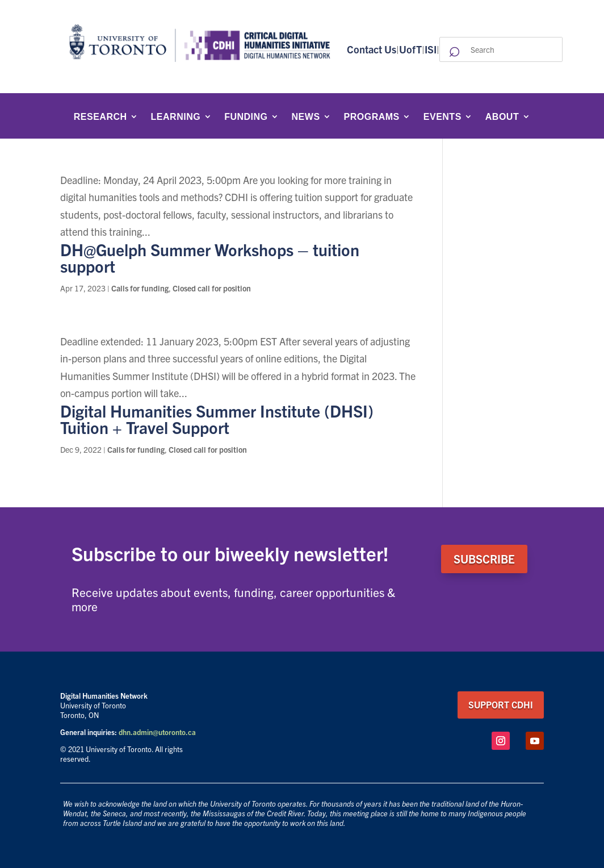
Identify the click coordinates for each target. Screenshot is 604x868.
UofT (410, 49)
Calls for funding (140, 288)
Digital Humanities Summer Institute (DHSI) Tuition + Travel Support (217, 419)
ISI (431, 49)
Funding (246, 117)
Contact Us (372, 49)
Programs (372, 117)
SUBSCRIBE (484, 559)
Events (442, 117)
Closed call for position (212, 288)
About (502, 117)
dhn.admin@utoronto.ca (157, 732)
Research (100, 117)
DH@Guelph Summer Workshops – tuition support (210, 257)
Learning (176, 117)
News (306, 117)
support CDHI (501, 704)
